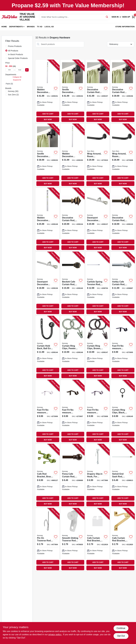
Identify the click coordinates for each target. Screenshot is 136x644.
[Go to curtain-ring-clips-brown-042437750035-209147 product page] (97, 348)
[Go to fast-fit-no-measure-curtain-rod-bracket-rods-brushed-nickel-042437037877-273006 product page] (47, 412)
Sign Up (126, 17)
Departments (16, 27)
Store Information (125, 27)
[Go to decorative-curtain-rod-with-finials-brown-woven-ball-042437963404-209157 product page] (97, 91)
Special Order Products (18, 58)
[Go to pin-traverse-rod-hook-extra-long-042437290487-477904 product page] (47, 540)
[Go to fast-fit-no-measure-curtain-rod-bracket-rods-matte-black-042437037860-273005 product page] (122, 348)
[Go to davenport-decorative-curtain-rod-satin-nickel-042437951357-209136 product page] (47, 283)
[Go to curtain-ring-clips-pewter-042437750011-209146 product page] (72, 348)
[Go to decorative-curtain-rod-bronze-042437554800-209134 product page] (72, 219)
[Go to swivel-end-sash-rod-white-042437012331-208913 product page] (122, 476)
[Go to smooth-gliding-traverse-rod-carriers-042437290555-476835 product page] (72, 540)
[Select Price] (27, 70)
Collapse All (17, 77)
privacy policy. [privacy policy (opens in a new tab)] (55, 634)
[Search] (107, 17)
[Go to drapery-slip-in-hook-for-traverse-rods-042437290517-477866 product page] (97, 476)
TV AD (40, 27)
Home (4, 27)
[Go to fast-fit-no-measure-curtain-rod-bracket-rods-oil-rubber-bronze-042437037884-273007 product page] (72, 412)
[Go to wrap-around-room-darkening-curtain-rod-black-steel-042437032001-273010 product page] (97, 155)
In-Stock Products (16, 54)
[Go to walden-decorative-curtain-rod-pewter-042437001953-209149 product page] (47, 219)
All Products (13, 51)
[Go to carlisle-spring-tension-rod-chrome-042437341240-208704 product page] (97, 283)
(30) (13, 91)
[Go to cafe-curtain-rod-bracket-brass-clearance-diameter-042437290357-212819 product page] (97, 540)
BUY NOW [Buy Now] (48, 120)
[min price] (10, 70)
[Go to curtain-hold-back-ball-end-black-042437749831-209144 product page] (47, 348)
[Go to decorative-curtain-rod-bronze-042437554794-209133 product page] (122, 219)
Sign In (115, 17)
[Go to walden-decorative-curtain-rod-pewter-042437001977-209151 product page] (47, 91)
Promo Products (15, 46)
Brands (31, 27)
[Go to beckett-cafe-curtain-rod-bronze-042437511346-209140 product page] (72, 283)
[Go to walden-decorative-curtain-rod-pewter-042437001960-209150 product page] (72, 155)
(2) (13, 95)
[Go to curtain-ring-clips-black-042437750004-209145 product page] (122, 412)
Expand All (17, 80)
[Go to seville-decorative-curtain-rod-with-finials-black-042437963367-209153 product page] (47, 155)
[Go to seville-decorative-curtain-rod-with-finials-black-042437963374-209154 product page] (72, 91)
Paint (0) (9, 84)
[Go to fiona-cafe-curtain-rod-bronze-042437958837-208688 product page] (72, 476)
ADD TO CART (48, 114)
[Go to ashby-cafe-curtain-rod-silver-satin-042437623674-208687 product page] (122, 283)
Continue (121, 628)
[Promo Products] (6, 46)
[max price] (20, 70)
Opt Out (121, 636)
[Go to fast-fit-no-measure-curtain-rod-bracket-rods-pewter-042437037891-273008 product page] (97, 412)
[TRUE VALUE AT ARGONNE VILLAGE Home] (10, 17)
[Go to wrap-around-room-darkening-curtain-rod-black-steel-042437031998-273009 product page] (122, 155)
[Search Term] (74, 17)
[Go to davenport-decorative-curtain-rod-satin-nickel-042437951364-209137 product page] (97, 219)
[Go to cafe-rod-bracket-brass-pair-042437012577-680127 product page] (47, 476)
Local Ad (49, 27)
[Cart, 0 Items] (133, 17)
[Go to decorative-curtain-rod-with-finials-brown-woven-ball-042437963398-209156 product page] (122, 91)
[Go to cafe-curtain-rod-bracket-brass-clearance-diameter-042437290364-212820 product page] (122, 540)
